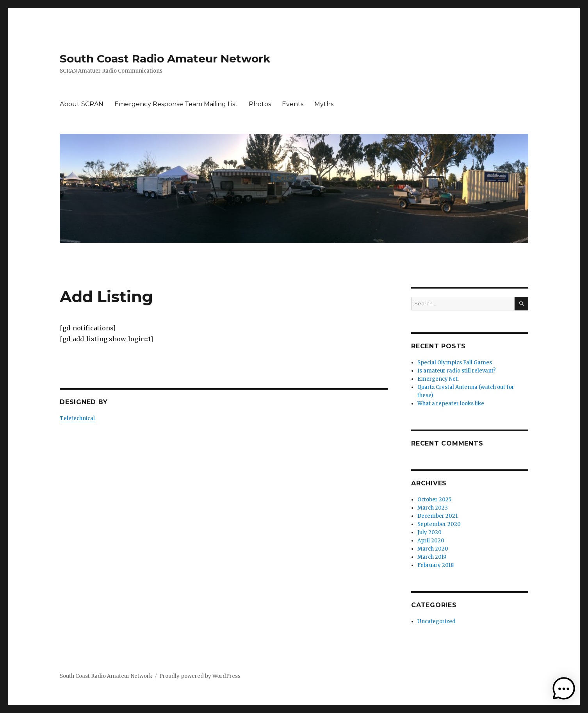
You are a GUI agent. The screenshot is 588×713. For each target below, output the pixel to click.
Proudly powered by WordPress (200, 676)
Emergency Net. (438, 379)
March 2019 (432, 557)
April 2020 (431, 541)
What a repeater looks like (451, 404)
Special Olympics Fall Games (455, 363)
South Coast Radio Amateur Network (165, 59)
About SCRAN (82, 104)
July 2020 (429, 532)
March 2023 (433, 508)
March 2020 (433, 549)
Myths (324, 104)
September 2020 (439, 524)
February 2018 (436, 565)
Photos (260, 104)
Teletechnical (77, 418)
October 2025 (434, 500)
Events (293, 104)
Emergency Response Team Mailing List (176, 104)
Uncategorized (437, 621)
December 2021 (437, 516)
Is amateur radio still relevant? (457, 371)
